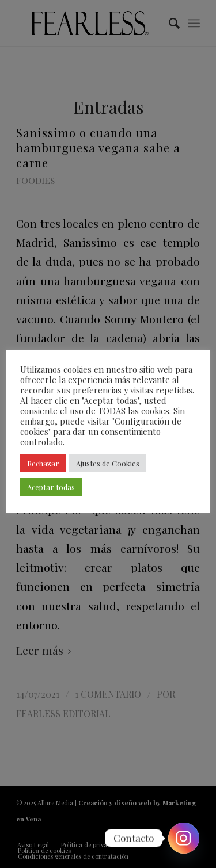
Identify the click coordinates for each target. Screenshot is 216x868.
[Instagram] (184, 838)
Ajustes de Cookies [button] (108, 463)
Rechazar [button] (43, 463)
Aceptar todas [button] (51, 487)
